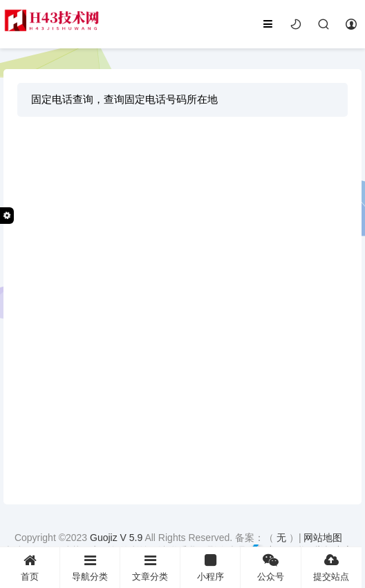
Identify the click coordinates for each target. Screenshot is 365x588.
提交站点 (331, 568)
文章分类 (150, 568)
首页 (30, 568)
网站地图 (323, 538)
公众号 (270, 568)
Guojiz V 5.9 (117, 538)
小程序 (210, 568)
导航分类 (90, 568)
